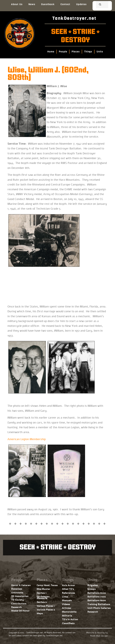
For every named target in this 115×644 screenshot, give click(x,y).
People (63, 52)
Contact (65, 4)
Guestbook (48, 4)
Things (88, 52)
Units (100, 52)
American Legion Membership (27, 439)
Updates (81, 4)
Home (51, 52)
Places (76, 52)
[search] (99, 5)
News (32, 4)
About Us (17, 4)
